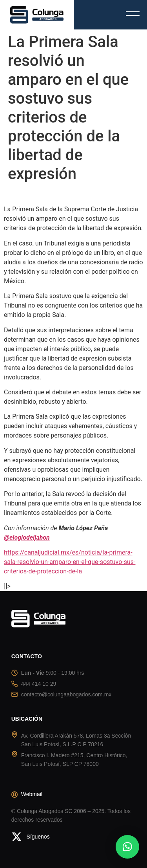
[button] (127, 847)
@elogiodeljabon (27, 537)
